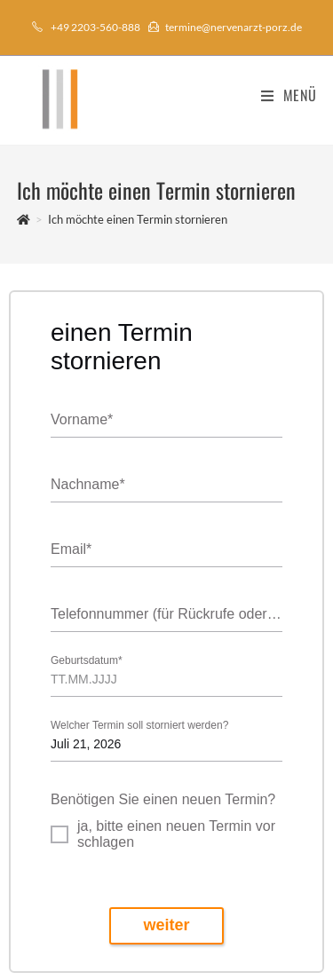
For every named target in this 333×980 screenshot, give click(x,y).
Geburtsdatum (87, 661)
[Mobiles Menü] (289, 95)
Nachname (88, 485)
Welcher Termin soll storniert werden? (139, 725)
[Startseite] (24, 219)
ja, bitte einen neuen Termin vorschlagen (176, 834)
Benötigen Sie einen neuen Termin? (163, 799)
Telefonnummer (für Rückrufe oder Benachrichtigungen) (166, 615)
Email (71, 550)
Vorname (82, 420)
